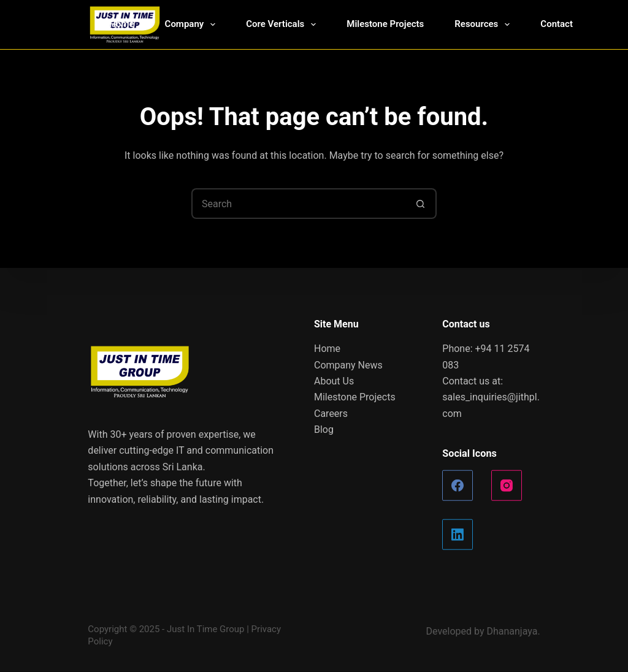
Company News (348, 365)
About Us (334, 381)
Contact (557, 24)
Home (121, 24)
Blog (324, 430)
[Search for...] (299, 204)
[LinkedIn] (458, 535)
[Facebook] (458, 486)
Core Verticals (283, 25)
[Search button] (421, 204)
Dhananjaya (512, 631)
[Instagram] (507, 486)
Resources (484, 25)
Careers (331, 413)
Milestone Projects (385, 24)
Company (193, 25)
